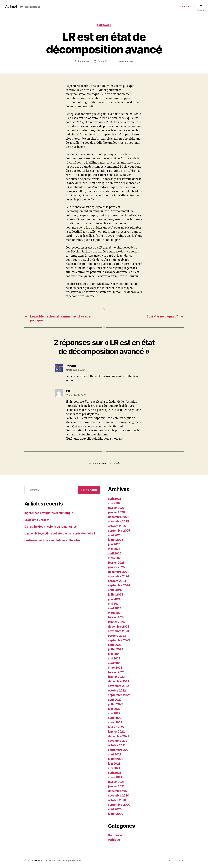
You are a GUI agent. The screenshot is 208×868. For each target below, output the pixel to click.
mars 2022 (115, 722)
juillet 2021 (115, 759)
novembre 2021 (118, 741)
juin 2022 (114, 709)
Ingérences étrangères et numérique (49, 513)
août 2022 (115, 700)
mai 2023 (114, 658)
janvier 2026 (116, 512)
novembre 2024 (119, 576)
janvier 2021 (116, 786)
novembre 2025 (118, 521)
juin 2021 (114, 764)
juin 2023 (114, 654)
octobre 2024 (117, 581)
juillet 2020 (116, 814)
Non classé (104, 25)
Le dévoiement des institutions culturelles (52, 540)
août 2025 (115, 535)
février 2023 (116, 672)
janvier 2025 (116, 567)
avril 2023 (115, 663)
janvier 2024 (116, 622)
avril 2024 (115, 608)
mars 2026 (115, 503)
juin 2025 (114, 544)
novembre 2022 (118, 686)
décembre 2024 (119, 572)
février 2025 (116, 563)
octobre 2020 (117, 800)
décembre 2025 (119, 517)
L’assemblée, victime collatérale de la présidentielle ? (60, 533)
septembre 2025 (119, 531)
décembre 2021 (118, 736)
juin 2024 (114, 599)
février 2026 (116, 508)
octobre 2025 (117, 526)
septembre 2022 (119, 695)
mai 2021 (114, 768)
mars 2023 (115, 668)
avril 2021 (114, 773)
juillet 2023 (116, 649)
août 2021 (115, 754)
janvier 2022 (116, 732)
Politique (114, 840)
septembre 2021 (119, 750)
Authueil (11, 7)
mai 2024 (114, 604)
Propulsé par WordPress (71, 861)
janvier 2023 (116, 677)
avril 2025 (115, 553)
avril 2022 (115, 718)
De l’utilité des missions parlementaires (51, 527)
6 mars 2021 (104, 61)
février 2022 (116, 727)
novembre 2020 (119, 796)
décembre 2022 (119, 681)
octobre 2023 (117, 636)
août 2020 (115, 809)
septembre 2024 (119, 585)
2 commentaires (125, 61)
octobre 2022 (117, 691)
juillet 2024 (116, 595)
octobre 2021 (117, 745)
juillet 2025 (116, 540)
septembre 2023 (119, 640)
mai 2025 (114, 549)
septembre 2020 (119, 805)
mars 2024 (115, 613)
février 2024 (116, 617)
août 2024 (115, 590)
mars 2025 (115, 558)
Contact (185, 7)
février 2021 (116, 782)
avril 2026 (115, 499)
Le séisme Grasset (37, 520)
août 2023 (115, 645)
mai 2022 (114, 713)
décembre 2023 (119, 627)
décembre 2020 (119, 791)
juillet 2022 (116, 704)
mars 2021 (115, 777)
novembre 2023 (118, 631)
